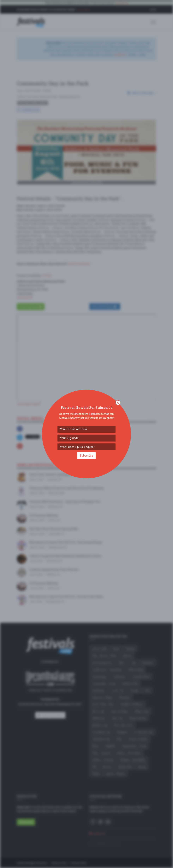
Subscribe (86, 455)
